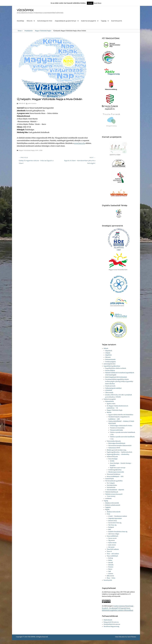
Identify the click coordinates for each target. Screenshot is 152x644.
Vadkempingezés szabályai (113, 388)
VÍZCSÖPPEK (25, 10)
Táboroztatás (109, 393)
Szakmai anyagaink (89, 21)
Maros (110, 569)
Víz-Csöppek (111, 483)
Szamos (111, 574)
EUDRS (112, 461)
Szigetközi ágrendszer (115, 518)
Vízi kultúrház (111, 487)
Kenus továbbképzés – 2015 (115, 476)
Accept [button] (90, 3)
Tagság (104, 21)
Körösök (111, 565)
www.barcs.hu (80, 143)
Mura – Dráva (111, 578)
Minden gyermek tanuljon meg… (117, 450)
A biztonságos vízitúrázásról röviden (121, 426)
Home (20, 31)
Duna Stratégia (113, 459)
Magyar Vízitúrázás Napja (43, 31)
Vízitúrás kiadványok (112, 492)
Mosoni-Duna (113, 521)
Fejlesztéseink (109, 401)
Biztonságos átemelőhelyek (117, 443)
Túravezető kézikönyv (114, 474)
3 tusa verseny (111, 496)
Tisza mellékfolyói (112, 556)
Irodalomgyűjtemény (115, 470)
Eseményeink (117, 21)
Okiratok (108, 357)
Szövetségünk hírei (45, 21)
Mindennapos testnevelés (116, 472)
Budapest (111, 527)
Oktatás (109, 412)
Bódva (110, 560)
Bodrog (111, 558)
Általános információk (112, 503)
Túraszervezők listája (116, 430)
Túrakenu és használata (117, 428)
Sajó (110, 571)
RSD (110, 529)
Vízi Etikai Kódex (112, 485)
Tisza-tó (109, 551)
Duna (108, 514)
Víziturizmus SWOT (114, 448)
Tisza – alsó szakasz (113, 554)
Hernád (111, 563)
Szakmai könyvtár (112, 457)
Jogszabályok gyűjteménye (66, 21)
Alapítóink (108, 355)
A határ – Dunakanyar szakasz (118, 516)
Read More (98, 3)
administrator (32, 103)
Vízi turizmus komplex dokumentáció (120, 446)
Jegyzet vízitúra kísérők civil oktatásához (121, 415)
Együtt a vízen (111, 404)
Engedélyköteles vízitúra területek (116, 368)
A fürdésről (109, 390)
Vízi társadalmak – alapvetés (115, 490)
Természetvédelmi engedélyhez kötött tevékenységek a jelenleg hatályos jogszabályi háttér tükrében (119, 382)
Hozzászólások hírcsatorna (112, 624)
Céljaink (108, 353)
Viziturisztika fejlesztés (114, 441)
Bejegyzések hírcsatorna (111, 622)
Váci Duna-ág (112, 525)
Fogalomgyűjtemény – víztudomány (118, 454)
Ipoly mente (112, 545)
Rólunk (30, 21)
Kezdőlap (20, 21)
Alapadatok (109, 351)
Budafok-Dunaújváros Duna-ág (118, 532)
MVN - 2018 (39, 150)
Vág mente (112, 540)
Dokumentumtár (110, 359)
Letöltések (108, 499)
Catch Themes (132, 637)
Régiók (107, 510)
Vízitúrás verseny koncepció (114, 494)
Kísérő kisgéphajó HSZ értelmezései (116, 377)
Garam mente (112, 538)
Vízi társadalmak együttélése (114, 481)
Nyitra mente (112, 543)
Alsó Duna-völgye (114, 534)
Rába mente (110, 576)
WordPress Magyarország (111, 626)
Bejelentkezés (108, 620)
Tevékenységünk (110, 362)
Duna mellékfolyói (112, 536)
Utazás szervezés (110, 386)
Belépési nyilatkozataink (113, 505)
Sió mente (111, 547)
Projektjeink (29, 31)
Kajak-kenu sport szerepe (118, 468)
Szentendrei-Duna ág (115, 523)
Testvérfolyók (109, 479)
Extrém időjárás (110, 371)
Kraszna (111, 567)
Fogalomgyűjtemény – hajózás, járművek (119, 452)
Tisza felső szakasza (113, 549)
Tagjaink (108, 507)
